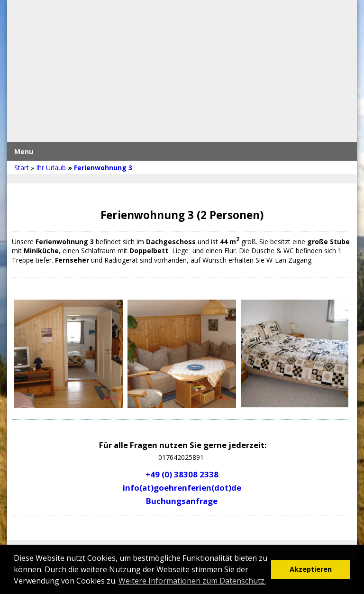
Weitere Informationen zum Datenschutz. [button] (192, 581)
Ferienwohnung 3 (103, 168)
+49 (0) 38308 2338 (182, 474)
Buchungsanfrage (182, 501)
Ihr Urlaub (51, 168)
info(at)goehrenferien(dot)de (182, 488)
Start (22, 168)
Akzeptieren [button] (311, 569)
